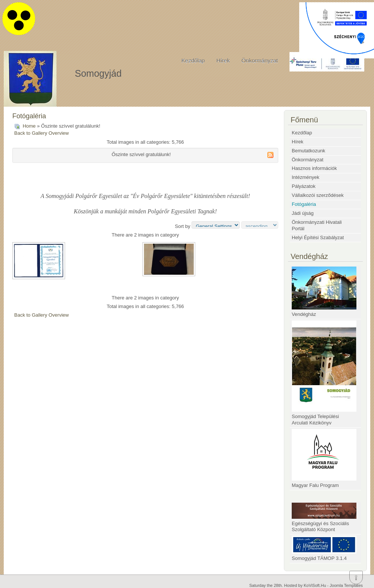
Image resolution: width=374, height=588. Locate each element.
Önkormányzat (260, 60)
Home (29, 126)
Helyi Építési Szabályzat (318, 237)
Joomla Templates (346, 585)
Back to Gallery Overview (42, 133)
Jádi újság (303, 213)
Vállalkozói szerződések (318, 195)
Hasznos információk (314, 168)
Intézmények (306, 177)
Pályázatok (304, 186)
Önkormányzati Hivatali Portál (317, 225)
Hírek (223, 60)
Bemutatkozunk (309, 151)
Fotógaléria (304, 204)
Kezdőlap (193, 60)
